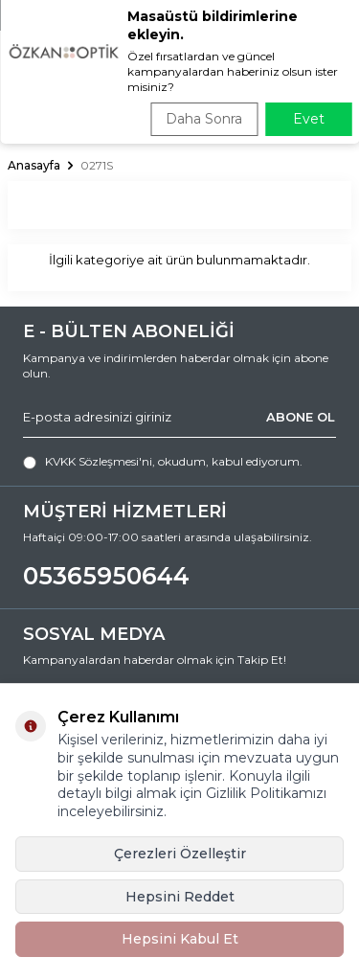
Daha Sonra (204, 119)
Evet (309, 119)
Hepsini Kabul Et (180, 939)
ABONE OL (301, 417)
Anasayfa (34, 165)
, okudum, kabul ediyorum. (163, 462)
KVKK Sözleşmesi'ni (99, 461)
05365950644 (106, 576)
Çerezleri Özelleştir (180, 854)
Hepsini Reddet (180, 897)
